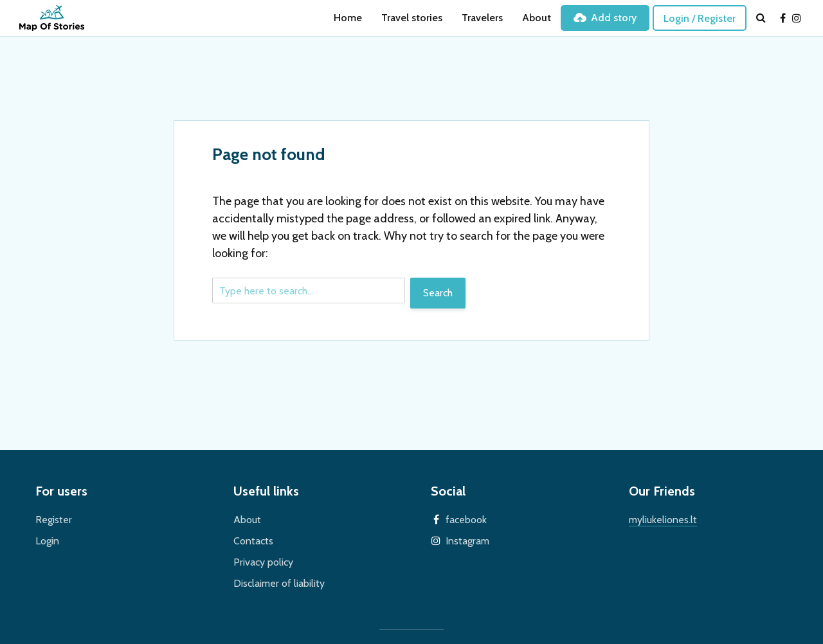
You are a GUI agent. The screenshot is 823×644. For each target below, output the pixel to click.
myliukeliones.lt (663, 520)
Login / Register (700, 18)
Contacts (253, 541)
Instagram (467, 541)
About (537, 18)
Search (438, 293)
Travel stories (412, 18)
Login (47, 541)
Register (54, 520)
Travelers (482, 18)
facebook (466, 520)
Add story (605, 18)
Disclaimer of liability (279, 583)
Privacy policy (263, 562)
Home (348, 18)
